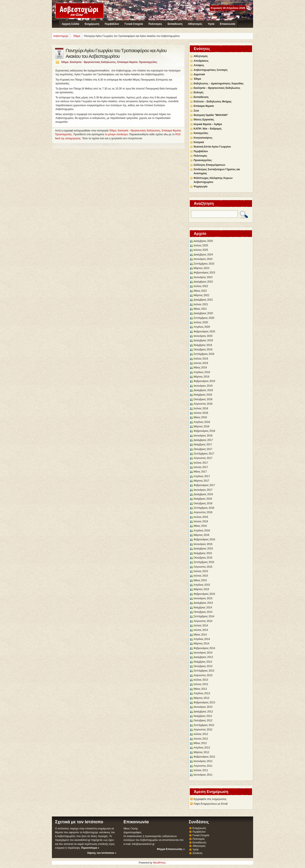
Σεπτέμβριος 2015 (204, 562)
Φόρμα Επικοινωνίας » (171, 849)
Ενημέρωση (92, 24)
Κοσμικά (199, 142)
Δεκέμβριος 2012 (203, 712)
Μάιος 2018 (200, 417)
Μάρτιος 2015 (201, 589)
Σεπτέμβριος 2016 (204, 508)
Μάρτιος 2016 (201, 535)
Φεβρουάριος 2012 (204, 757)
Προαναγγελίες (148, 62)
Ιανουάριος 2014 (203, 653)
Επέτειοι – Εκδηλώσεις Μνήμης (213, 102)
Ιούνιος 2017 (201, 467)
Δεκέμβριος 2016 (203, 494)
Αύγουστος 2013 (203, 675)
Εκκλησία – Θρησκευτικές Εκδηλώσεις (217, 88)
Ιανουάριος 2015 (203, 598)
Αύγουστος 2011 (203, 766)
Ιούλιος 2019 (201, 359)
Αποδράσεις (201, 61)
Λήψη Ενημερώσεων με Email (211, 804)
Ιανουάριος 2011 (203, 775)
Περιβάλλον (112, 24)
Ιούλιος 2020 (201, 322)
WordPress (159, 863)
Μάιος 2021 (200, 309)
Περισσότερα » (90, 848)
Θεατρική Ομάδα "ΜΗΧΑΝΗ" (211, 115)
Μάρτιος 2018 (201, 426)
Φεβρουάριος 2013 (204, 702)
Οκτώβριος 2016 (203, 503)
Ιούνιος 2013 (201, 684)
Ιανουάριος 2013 (203, 707)
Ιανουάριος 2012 (203, 761)
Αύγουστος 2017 (203, 458)
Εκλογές (199, 92)
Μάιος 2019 (200, 368)
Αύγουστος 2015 (203, 567)
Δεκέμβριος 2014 (203, 603)
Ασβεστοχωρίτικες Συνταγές (211, 70)
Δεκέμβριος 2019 (203, 340)
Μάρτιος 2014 (201, 644)
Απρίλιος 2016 (202, 531)
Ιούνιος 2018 (201, 413)
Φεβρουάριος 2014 (204, 648)
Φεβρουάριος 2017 (204, 485)
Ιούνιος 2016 (201, 521)
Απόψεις (199, 65)
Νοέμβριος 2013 (203, 662)
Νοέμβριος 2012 (203, 716)
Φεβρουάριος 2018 (204, 431)
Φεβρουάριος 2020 (204, 332)
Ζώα (196, 111)
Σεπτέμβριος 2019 (204, 354)
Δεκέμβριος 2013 (203, 657)
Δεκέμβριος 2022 (203, 282)
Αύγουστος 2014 (203, 621)
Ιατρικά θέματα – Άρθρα (208, 124)
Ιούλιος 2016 (201, 517)
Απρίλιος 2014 (202, 639)
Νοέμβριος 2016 (203, 499)
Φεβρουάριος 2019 (204, 381)
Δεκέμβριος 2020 (203, 313)
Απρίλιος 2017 (202, 476)
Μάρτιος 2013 (201, 698)
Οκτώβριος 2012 (203, 720)
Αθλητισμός (195, 24)
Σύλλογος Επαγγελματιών (209, 165)
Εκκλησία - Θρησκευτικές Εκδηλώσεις (93, 62)
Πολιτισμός (155, 24)
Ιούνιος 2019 (201, 363)
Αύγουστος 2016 (203, 512)
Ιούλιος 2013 (201, 680)
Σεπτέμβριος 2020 (204, 318)
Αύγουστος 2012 (203, 730)
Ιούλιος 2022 (201, 286)
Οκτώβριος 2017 (203, 449)
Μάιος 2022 (200, 291)
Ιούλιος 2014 (201, 626)
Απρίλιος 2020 (202, 327)
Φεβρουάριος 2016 (204, 539)
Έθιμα (65, 62)
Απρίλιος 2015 (202, 585)
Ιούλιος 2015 (201, 571)
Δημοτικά (199, 74)
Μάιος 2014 (200, 635)
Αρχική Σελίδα (71, 24)
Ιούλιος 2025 (201, 245)
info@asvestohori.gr (143, 844)
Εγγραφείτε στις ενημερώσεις (210, 799)
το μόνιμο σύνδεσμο (116, 134)
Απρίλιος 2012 (202, 748)
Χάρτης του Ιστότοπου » (102, 853)
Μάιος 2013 (200, 689)
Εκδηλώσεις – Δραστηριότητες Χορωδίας (219, 84)
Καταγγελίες (201, 133)
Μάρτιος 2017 (201, 481)
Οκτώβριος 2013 (203, 666)
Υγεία (211, 24)
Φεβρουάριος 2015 (204, 594)
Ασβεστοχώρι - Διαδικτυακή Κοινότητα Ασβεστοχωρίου (80, 11)
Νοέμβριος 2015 (203, 553)
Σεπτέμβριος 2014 (204, 616)
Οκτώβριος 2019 (203, 350)
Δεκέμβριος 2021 (203, 300)
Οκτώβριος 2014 (203, 612)
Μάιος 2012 (200, 743)
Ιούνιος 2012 (201, 739)
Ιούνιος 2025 (201, 250)
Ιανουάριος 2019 (203, 386)
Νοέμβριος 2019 (203, 345)
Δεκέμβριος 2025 (203, 241)
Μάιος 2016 (200, 526)
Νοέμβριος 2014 (203, 607)
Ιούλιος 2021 (201, 304)
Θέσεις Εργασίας (204, 120)
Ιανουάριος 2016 (203, 544)
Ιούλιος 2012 (201, 734)
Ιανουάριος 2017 (203, 490)
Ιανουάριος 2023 (203, 277)
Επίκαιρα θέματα (127, 62)
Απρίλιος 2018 (202, 422)
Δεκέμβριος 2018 (203, 390)
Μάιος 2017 (200, 472)
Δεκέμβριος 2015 (203, 549)
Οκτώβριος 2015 (203, 558)
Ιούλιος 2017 (201, 463)
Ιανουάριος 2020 (203, 336)
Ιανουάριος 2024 (203, 259)
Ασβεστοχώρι (61, 36)
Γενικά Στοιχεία (134, 24)
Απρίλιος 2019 (202, 372)
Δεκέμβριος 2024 (203, 255)
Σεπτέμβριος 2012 (204, 725)
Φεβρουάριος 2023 (204, 273)
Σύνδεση (197, 853)
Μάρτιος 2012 (201, 752)
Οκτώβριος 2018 (203, 399)
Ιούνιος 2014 (201, 630)
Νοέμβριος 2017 (203, 444)
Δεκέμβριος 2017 (203, 440)
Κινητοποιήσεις (203, 138)
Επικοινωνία (227, 24)
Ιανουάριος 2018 (203, 436)
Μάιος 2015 (200, 580)
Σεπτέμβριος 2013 (204, 671)
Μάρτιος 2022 (201, 295)
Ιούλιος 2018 (201, 408)
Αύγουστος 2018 (203, 404)
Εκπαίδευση (175, 24)
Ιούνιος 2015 (201, 576)
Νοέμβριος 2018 (203, 395)
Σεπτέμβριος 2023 (204, 264)
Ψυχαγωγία (200, 187)
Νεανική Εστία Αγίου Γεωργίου (212, 147)
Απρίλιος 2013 (202, 693)
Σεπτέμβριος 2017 (204, 454)
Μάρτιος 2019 (201, 377)
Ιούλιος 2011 (201, 770)
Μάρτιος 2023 (201, 268)
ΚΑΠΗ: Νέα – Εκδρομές (208, 129)
